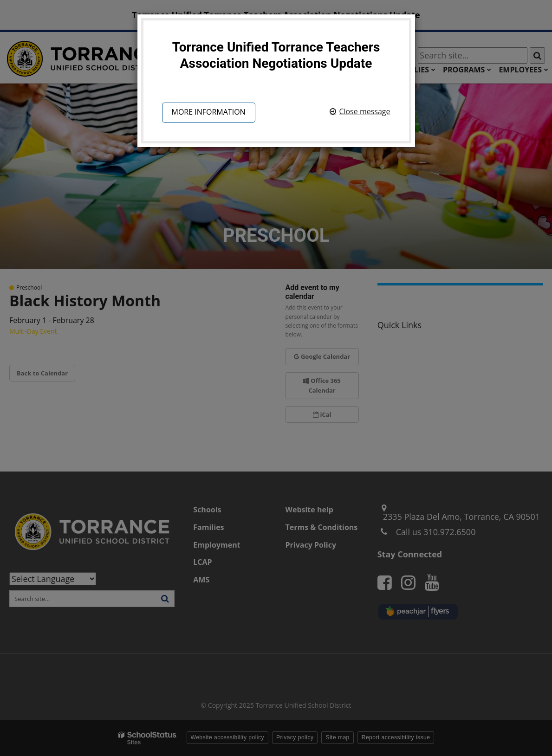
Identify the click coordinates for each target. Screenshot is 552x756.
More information (209, 112)
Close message (364, 111)
